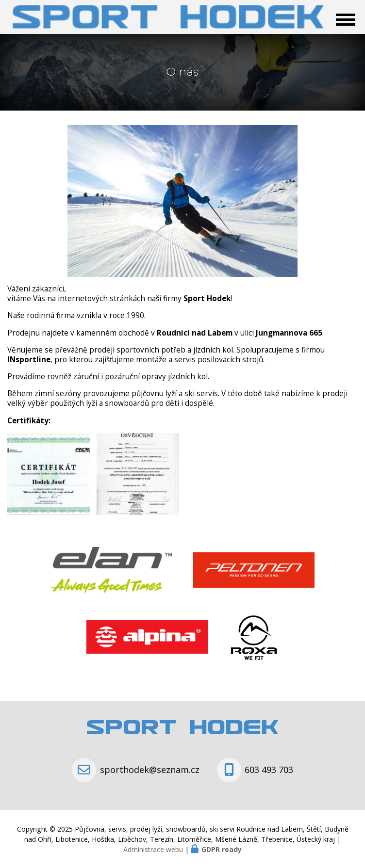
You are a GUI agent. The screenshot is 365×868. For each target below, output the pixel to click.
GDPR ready (222, 849)
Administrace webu (153, 849)
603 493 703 (269, 770)
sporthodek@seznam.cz (150, 770)
